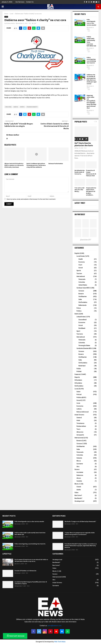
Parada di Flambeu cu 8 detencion (25, 571)
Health (81, 259)
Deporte (77, 377)
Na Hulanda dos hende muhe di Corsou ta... (80, 172)
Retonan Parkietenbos (56, 164)
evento (22, 107)
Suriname (80, 464)
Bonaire (81, 294)
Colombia (82, 282)
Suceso (77, 469)
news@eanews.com (55, 626)
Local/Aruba (80, 256)
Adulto (79, 490)
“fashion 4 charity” (32, 107)
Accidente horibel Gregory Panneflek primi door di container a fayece (31, 583)
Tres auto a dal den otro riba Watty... (79, 190)
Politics (79, 311)
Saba (80, 299)
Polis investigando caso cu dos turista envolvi (91, 22)
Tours (78, 429)
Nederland (82, 366)
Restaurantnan (81, 426)
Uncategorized (79, 501)
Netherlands (83, 305)
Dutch (76, 314)
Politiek (79, 371)
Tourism (79, 274)
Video (76, 493)
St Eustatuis (78, 380)
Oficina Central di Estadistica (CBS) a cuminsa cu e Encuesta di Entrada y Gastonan (14, 165)
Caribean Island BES (83, 288)
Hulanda (79, 458)
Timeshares (80, 423)
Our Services (20, 2)
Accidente (80, 472)
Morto (77, 484)
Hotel (78, 420)
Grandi (79, 487)
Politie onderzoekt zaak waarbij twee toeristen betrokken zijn (91, 41)
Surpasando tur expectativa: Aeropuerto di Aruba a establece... (91, 191)
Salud (78, 392)
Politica (79, 397)
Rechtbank (82, 328)
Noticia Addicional (83, 412)
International (81, 276)
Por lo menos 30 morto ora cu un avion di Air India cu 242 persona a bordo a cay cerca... (31, 560)
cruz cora (8, 107)
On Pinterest (80, 214)
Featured (77, 374)
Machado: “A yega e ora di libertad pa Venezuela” (80, 522)
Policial (79, 394)
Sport (78, 331)
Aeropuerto (80, 435)
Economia (80, 406)
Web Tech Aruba (60, 642)
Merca (79, 461)
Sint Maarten (83, 297)
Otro (78, 467)
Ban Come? (78, 495)
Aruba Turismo (79, 415)
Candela (79, 481)
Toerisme (80, 334)
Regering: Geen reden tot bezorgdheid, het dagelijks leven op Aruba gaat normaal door (91, 102)
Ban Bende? (78, 498)
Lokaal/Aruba (81, 317)
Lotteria (79, 409)
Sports (79, 271)
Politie (79, 369)
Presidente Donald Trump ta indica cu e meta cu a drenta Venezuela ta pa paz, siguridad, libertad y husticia (81, 546)
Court (80, 265)
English (77, 253)
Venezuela (82, 279)
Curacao (81, 291)
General (79, 418)
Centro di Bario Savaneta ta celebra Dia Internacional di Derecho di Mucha (55, 126)
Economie (82, 322)
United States (83, 285)
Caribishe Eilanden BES (84, 348)
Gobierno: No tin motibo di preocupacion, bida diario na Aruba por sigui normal (92, 79)
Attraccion (80, 432)
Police (79, 308)
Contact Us (30, 2)
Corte (78, 403)
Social (81, 268)
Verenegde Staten (84, 346)
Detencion (80, 475)
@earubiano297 (86, 240)
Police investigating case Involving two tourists (91, 60)
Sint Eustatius (83, 302)
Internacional (79, 438)
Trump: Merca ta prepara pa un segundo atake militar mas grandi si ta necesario (80, 534)
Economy (82, 262)
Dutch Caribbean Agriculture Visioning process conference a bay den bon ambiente (36, 165)
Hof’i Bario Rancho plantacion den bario (84, 144)
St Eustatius (78, 383)
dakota (16, 107)
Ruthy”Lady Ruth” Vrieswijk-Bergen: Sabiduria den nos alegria (19, 125)
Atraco (79, 478)
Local (6, 17)
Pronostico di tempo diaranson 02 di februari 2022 (91, 173)
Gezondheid (83, 320)
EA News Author (10, 23)
